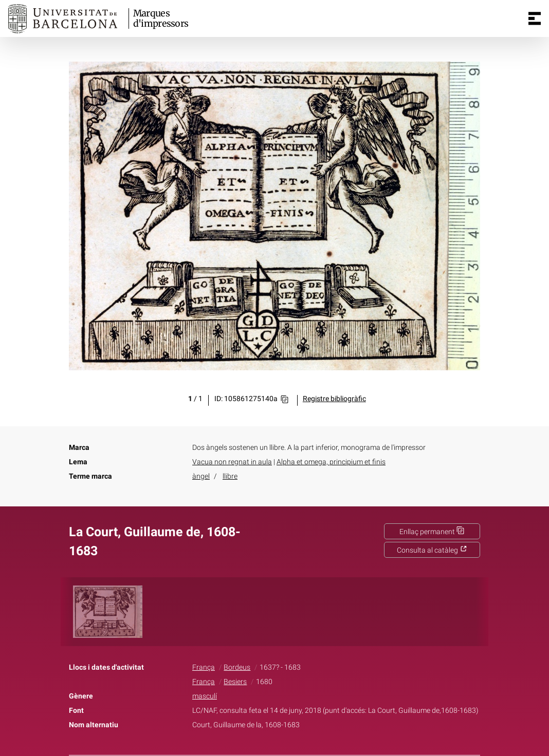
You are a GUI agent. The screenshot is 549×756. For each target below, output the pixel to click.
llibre (230, 476)
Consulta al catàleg (432, 550)
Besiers (235, 682)
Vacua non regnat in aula (232, 462)
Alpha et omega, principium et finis (331, 462)
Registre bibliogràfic (334, 399)
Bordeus (237, 667)
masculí (205, 696)
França (204, 667)
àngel (201, 476)
